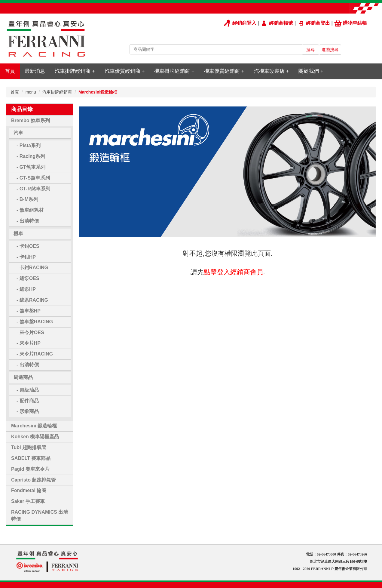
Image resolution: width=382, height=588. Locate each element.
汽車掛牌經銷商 (57, 92)
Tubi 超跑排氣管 (29, 447)
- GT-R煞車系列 (33, 189)
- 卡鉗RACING (32, 268)
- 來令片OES (30, 332)
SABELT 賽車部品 (31, 458)
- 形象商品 (28, 411)
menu (31, 92)
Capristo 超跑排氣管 (34, 480)
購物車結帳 (351, 23)
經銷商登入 (240, 23)
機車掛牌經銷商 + (174, 71)
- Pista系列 (29, 145)
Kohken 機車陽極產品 (35, 437)
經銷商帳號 (277, 23)
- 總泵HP (26, 289)
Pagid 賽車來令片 (30, 469)
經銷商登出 (314, 23)
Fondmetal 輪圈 (29, 490)
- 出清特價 (28, 221)
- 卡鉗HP (26, 257)
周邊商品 (23, 377)
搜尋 (310, 50)
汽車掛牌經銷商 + (75, 71)
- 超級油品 (28, 390)
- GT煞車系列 (31, 167)
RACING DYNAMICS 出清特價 (40, 516)
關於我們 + (311, 71)
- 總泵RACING (32, 300)
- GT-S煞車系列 (33, 178)
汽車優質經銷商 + (125, 71)
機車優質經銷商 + (224, 71)
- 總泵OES (28, 278)
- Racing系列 (31, 156)
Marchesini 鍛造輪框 (34, 426)
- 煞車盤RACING (35, 322)
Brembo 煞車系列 (31, 120)
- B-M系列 (27, 199)
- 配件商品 (28, 401)
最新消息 (35, 71)
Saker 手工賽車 (28, 501)
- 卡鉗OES (28, 246)
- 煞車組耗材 (30, 210)
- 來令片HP (29, 343)
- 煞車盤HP (29, 311)
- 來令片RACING (35, 354)
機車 (18, 234)
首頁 (10, 71)
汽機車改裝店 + (272, 71)
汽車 (18, 133)
